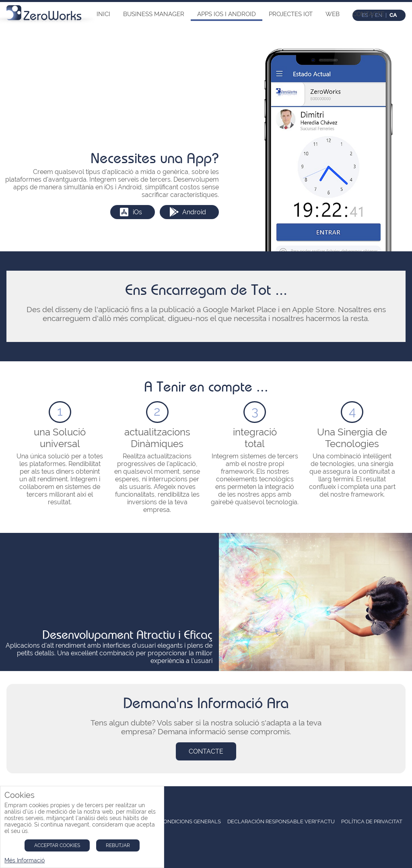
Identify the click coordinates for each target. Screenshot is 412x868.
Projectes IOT (291, 14)
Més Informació (25, 860)
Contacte (368, 14)
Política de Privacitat (372, 821)
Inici (103, 14)
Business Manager (154, 14)
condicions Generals (190, 821)
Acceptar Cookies (57, 845)
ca (393, 15)
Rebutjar (118, 845)
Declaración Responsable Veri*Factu (281, 821)
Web (333, 14)
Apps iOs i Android (227, 14)
